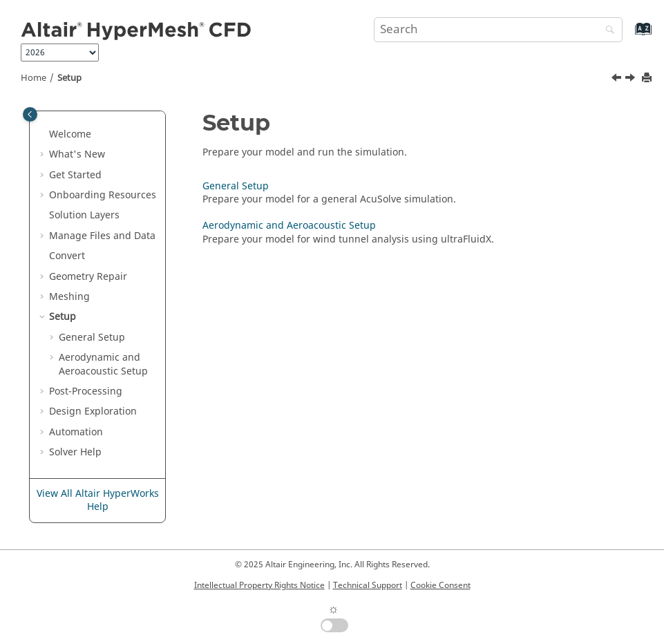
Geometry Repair (88, 277)
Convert (67, 256)
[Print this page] (648, 78)
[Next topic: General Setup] (632, 79)
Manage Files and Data (102, 236)
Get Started (75, 175)
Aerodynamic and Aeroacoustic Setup (103, 364)
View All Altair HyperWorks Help (98, 501)
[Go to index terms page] (628, 36)
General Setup (92, 338)
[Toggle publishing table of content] (30, 114)
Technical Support (368, 585)
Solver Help (75, 452)
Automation (76, 432)
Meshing (69, 297)
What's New (77, 154)
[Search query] (498, 30)
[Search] (607, 31)
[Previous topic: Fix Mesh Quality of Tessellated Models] (618, 79)
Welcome (70, 134)
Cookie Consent (440, 585)
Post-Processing (86, 391)
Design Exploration (93, 411)
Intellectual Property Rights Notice (259, 585)
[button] (44, 135)
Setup (69, 78)
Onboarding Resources (103, 195)
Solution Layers (84, 215)
